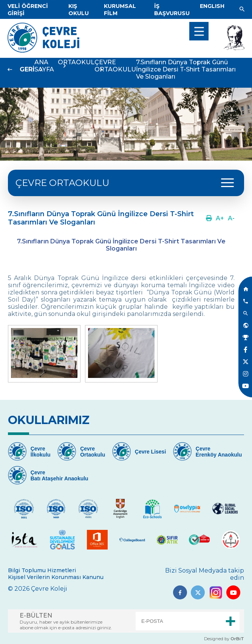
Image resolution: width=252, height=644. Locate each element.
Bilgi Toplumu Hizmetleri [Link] (42, 570)
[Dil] (212, 6)
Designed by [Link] (224, 639)
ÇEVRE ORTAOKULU (115, 66)
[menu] (199, 31)
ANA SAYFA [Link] (44, 66)
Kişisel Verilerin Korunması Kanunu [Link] (56, 577)
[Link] (79, 10)
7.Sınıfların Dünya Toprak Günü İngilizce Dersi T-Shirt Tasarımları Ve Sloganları (186, 69)
